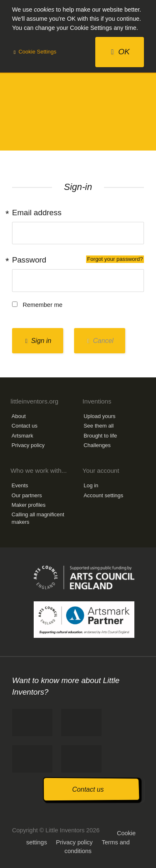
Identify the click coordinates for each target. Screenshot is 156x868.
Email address (37, 213)
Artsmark (22, 436)
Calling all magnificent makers (38, 518)
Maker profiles (29, 505)
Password (78, 260)
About (19, 416)
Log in (91, 485)
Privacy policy (28, 445)
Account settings (103, 495)
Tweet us (81, 722)
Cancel (100, 341)
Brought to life (100, 436)
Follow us (32, 759)
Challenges (97, 445)
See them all (99, 426)
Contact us (25, 426)
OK (120, 52)
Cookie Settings (35, 52)
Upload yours (100, 416)
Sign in (38, 341)
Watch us (81, 759)
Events (20, 485)
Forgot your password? (115, 259)
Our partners (27, 495)
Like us (32, 722)
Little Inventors (78, 115)
